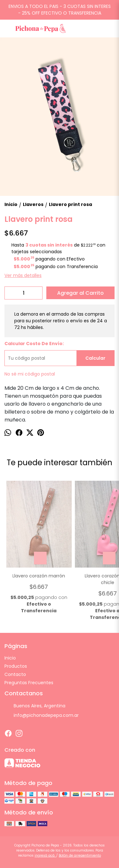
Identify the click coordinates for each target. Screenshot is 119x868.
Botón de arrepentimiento (80, 855)
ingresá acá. (45, 855)
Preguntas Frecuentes (29, 683)
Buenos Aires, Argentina (35, 706)
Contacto (15, 674)
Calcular (95, 358)
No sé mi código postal (30, 374)
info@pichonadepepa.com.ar (42, 715)
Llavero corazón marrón (39, 576)
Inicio (10, 658)
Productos (16, 666)
